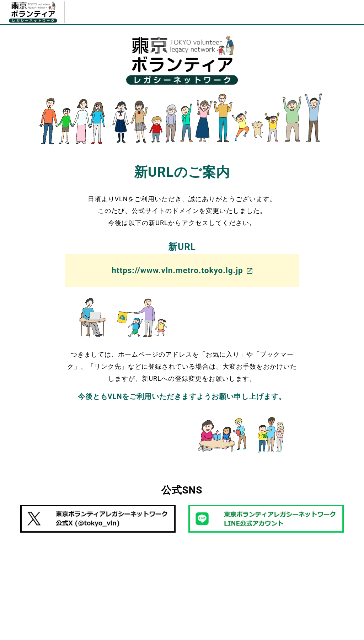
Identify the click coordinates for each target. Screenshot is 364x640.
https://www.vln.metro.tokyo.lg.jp (182, 270)
